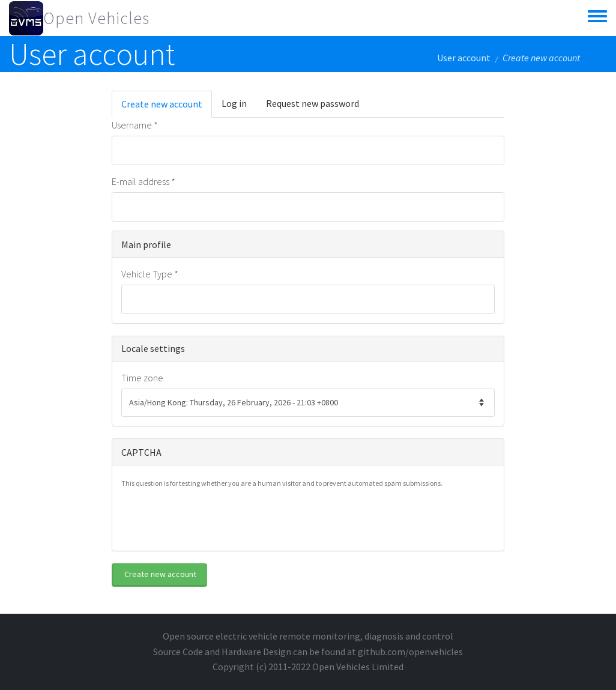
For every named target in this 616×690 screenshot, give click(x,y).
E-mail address (143, 181)
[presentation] (213, 518)
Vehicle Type (150, 274)
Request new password (313, 103)
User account (464, 58)
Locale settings (153, 348)
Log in (234, 103)
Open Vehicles (96, 18)
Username (135, 125)
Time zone (142, 378)
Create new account (167, 107)
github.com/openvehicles (410, 652)
